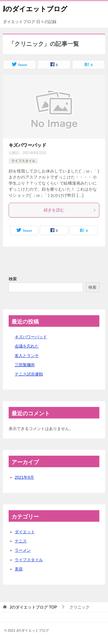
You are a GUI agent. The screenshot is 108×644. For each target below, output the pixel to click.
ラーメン (23, 550)
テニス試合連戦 (29, 374)
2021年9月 (24, 477)
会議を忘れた (27, 346)
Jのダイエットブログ (35, 8)
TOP (33, 607)
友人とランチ (27, 356)
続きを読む (70, 210)
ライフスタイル (23, 161)
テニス (21, 541)
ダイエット (25, 532)
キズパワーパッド (28, 145)
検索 (13, 279)
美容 (19, 569)
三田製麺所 (25, 365)
